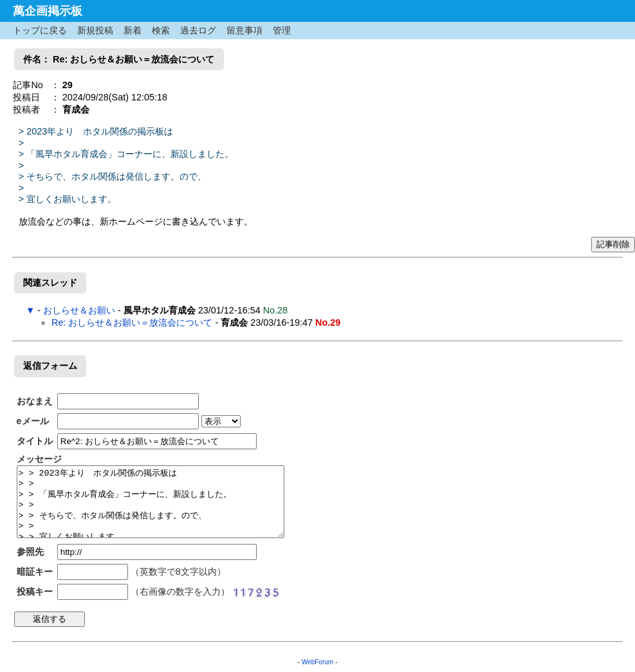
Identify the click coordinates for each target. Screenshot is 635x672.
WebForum (317, 662)
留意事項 (244, 30)
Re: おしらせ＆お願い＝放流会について (132, 322)
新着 (133, 30)
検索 (161, 30)
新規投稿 (95, 30)
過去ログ (198, 30)
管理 (282, 30)
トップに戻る (40, 30)
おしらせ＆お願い (79, 310)
